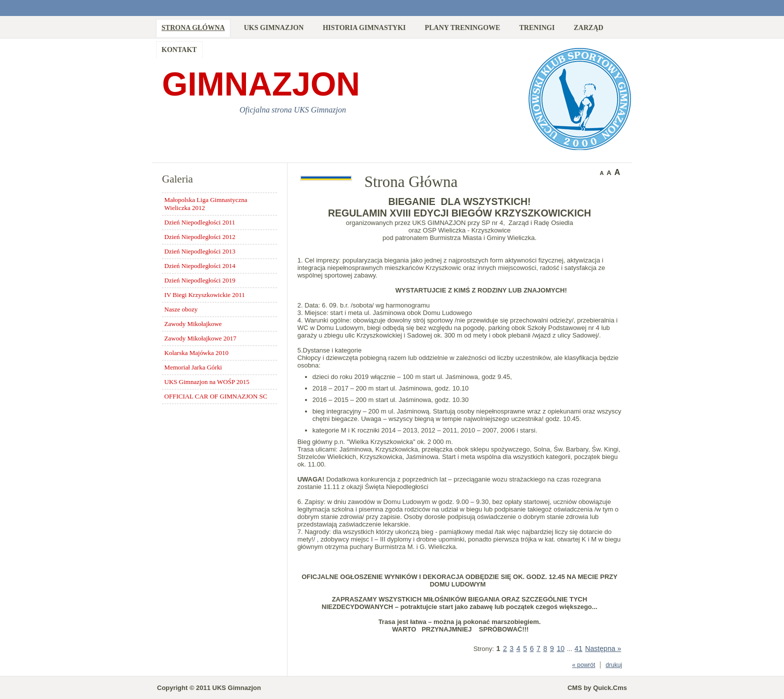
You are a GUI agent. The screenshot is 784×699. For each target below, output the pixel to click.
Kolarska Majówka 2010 (196, 353)
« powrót (583, 665)
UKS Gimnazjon (274, 27)
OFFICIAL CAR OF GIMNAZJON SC (216, 396)
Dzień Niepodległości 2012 (200, 237)
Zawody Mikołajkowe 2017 (200, 338)
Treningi (537, 27)
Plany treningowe (463, 27)
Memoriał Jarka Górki (193, 367)
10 (560, 648)
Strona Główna (193, 27)
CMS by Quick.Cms (597, 688)
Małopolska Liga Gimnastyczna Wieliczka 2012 (206, 204)
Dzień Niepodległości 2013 (200, 251)
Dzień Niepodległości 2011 (200, 222)
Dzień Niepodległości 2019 (200, 280)
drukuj (614, 665)
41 (578, 648)
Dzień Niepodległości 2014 (200, 266)
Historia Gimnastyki (364, 27)
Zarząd (588, 27)
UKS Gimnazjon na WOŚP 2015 (207, 382)
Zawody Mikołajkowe (193, 324)
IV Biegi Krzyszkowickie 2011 (205, 295)
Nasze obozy (181, 309)
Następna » (603, 648)
